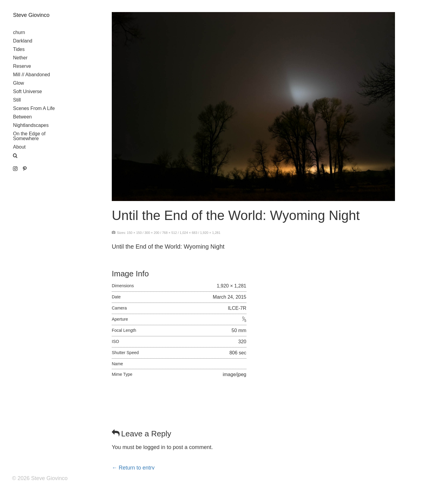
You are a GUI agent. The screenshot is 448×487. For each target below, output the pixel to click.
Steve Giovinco (31, 15)
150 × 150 (134, 233)
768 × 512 (169, 233)
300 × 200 (152, 233)
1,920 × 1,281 (210, 233)
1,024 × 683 (188, 233)
